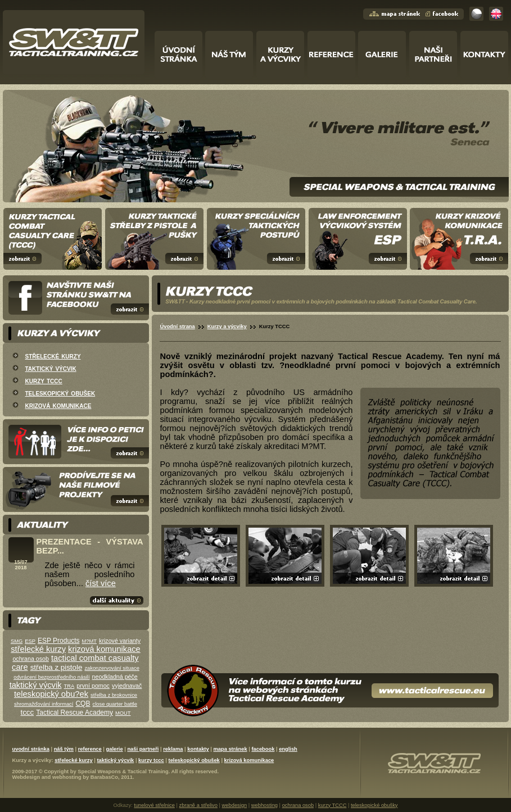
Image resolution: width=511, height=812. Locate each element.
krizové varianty (120, 641)
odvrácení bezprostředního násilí (51, 677)
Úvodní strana (178, 326)
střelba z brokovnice (114, 695)
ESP (30, 641)
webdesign (235, 805)
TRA (69, 686)
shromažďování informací (44, 704)
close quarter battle (115, 704)
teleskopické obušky (374, 805)
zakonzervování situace (112, 668)
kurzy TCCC (333, 805)
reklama (173, 749)
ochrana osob (31, 659)
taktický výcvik (51, 368)
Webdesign (26, 777)
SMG (17, 641)
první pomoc (93, 686)
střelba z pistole (56, 667)
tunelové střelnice (154, 805)
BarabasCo (104, 777)
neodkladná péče (115, 677)
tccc (27, 712)
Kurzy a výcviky (227, 326)
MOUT (123, 713)
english (288, 749)
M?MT (89, 641)
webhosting (67, 777)
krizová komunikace (58, 405)
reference (90, 749)
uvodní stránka (31, 749)
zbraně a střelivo (198, 805)
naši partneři (143, 749)
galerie (115, 749)
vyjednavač (127, 686)
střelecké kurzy (53, 356)
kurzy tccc (44, 380)
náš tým (64, 749)
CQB (83, 704)
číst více (101, 583)
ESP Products (58, 641)
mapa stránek (230, 749)
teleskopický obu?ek (51, 694)
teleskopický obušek (60, 393)
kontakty (198, 749)
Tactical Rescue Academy (74, 713)
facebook (263, 749)
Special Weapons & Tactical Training (123, 772)
